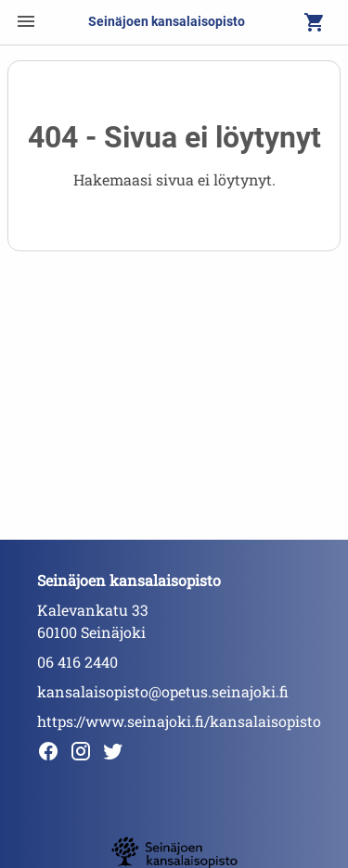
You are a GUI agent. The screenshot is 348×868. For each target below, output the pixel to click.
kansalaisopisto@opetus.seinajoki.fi (163, 691)
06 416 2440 (77, 662)
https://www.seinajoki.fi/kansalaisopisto (179, 721)
